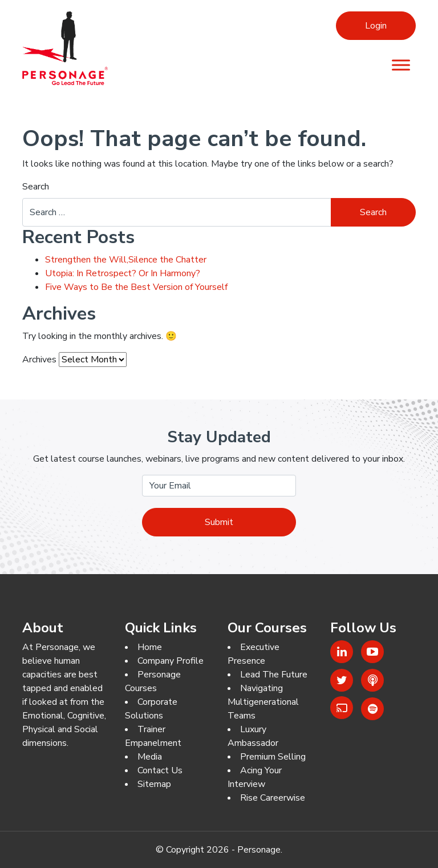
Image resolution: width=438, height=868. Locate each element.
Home (150, 647)
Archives (39, 360)
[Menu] (401, 65)
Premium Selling (273, 757)
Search (36, 187)
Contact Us (160, 770)
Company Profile (171, 661)
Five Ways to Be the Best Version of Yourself (136, 287)
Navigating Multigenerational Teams (263, 702)
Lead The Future (274, 675)
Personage (259, 850)
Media (150, 757)
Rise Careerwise (273, 798)
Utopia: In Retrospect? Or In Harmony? (123, 273)
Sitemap (154, 784)
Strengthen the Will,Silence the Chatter (126, 260)
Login (376, 26)
